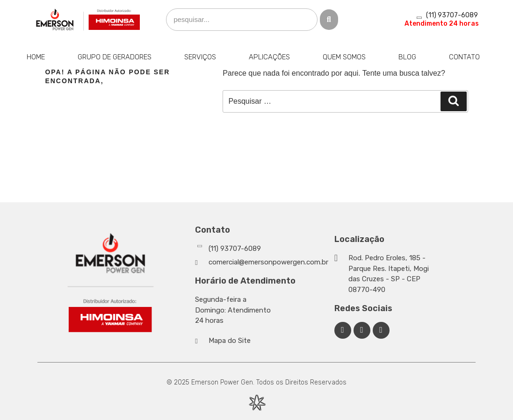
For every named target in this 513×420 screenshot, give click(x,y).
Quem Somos (344, 57)
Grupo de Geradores (115, 57)
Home (36, 57)
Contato (464, 57)
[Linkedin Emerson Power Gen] (362, 330)
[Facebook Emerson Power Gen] (343, 330)
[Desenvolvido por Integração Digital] (257, 402)
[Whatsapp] (262, 249)
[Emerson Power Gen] (89, 20)
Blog (407, 57)
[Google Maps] (384, 274)
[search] (242, 20)
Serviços (200, 57)
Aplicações (269, 57)
